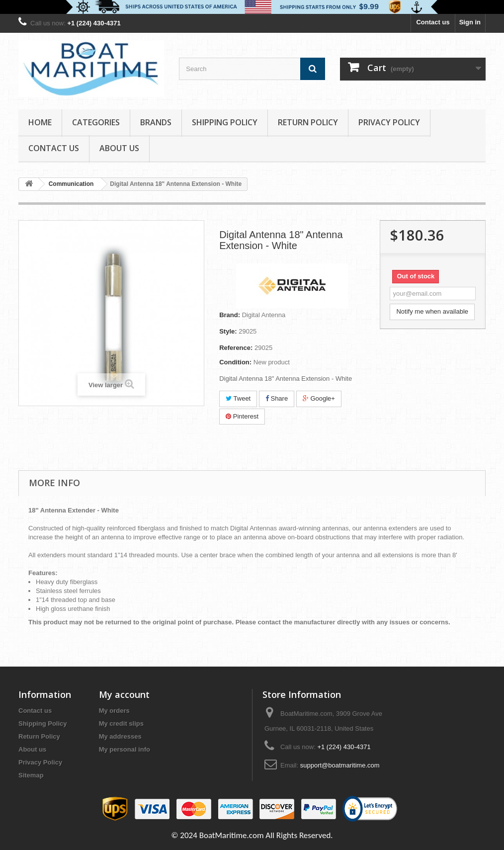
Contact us (433, 22)
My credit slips (121, 723)
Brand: (230, 315)
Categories (96, 122)
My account (124, 694)
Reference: (236, 348)
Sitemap (31, 775)
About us (119, 148)
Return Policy (308, 122)
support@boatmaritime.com (340, 765)
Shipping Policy (225, 122)
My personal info (125, 749)
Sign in (470, 22)
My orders (114, 711)
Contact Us (54, 148)
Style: (228, 331)
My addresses (120, 736)
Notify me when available (432, 311)
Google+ (319, 398)
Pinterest (242, 416)
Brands (156, 122)
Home (40, 122)
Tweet (238, 398)
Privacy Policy (389, 122)
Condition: (235, 362)
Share (277, 398)
